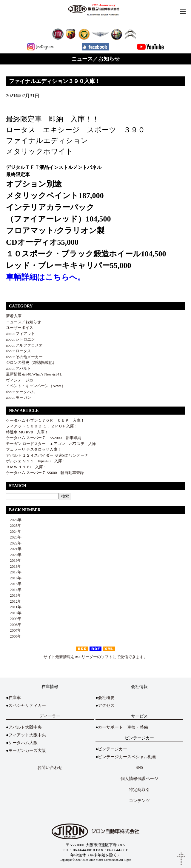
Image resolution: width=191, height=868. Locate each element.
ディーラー (50, 716)
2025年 (14, 525)
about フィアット (20, 334)
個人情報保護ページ (139, 779)
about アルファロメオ (24, 345)
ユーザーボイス (20, 328)
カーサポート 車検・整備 (123, 727)
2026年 (14, 520)
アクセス (106, 705)
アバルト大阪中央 (25, 727)
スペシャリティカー (27, 705)
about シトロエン (20, 339)
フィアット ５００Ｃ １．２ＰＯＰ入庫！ (42, 426)
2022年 (14, 543)
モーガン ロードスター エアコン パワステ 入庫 (51, 444)
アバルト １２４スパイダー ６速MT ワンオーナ (47, 455)
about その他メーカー (24, 357)
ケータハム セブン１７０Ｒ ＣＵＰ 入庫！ (45, 420)
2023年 (14, 537)
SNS (139, 768)
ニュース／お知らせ (23, 322)
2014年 (14, 590)
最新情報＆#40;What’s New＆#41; (34, 374)
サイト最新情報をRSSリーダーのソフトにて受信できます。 (95, 657)
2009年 (14, 619)
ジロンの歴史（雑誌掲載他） (31, 363)
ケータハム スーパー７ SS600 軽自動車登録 (45, 473)
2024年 (14, 531)
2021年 (14, 549)
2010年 (14, 613)
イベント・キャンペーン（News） (36, 386)
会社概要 (106, 698)
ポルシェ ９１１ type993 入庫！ (36, 461)
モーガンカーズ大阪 (27, 751)
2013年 (14, 595)
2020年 (14, 555)
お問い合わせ (50, 768)
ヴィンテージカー (21, 380)
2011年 (14, 607)
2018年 (14, 566)
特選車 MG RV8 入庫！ (27, 432)
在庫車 (15, 698)
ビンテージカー (113, 749)
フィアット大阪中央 (27, 735)
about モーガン (19, 397)
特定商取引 (139, 790)
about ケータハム (20, 392)
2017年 (14, 572)
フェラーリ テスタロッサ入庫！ (34, 449)
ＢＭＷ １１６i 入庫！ (26, 467)
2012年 (14, 601)
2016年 (14, 578)
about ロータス (19, 351)
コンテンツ (139, 801)
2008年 (14, 625)
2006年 (14, 636)
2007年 (14, 630)
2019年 (14, 560)
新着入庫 (14, 316)
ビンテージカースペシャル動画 (127, 757)
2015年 (14, 584)
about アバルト (19, 368)
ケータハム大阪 (23, 743)
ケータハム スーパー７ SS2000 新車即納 (46, 438)
